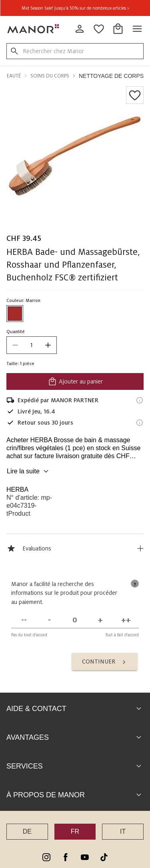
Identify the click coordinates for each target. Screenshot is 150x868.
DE (27, 833)
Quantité (16, 332)
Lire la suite (29, 471)
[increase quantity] (48, 345)
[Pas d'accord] (50, 622)
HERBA (17, 490)
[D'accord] (100, 622)
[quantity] (32, 345)
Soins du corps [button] (50, 76)
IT (123, 833)
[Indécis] (75, 622)
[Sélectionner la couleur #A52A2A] (15, 314)
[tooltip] (133, 585)
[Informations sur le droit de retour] (140, 423)
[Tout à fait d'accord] (125, 622)
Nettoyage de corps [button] (111, 76)
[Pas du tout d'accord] (25, 622)
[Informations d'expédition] (140, 400)
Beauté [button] (12, 76)
